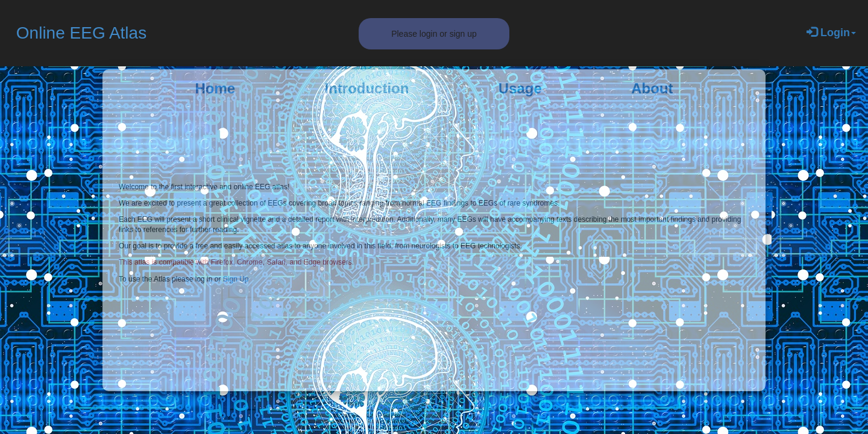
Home (215, 88)
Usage (520, 88)
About (652, 88)
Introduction (366, 88)
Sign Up (236, 279)
